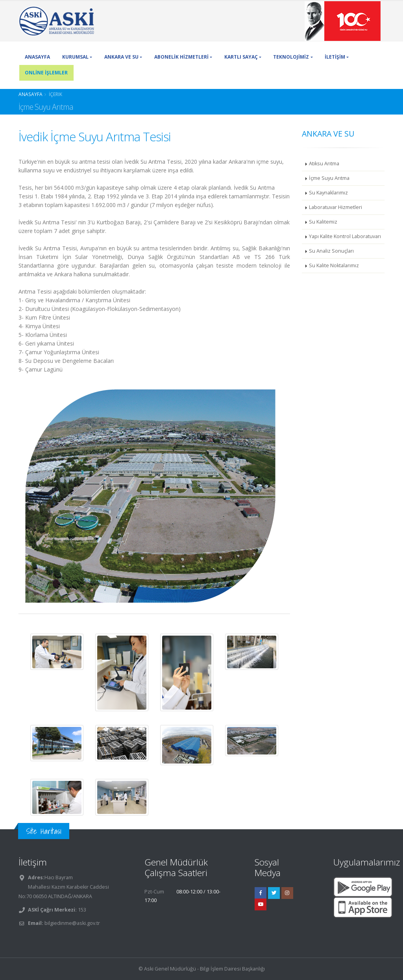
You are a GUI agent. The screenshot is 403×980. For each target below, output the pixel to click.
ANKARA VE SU (121, 57)
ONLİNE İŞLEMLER (46, 73)
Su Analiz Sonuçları (331, 251)
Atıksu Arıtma (324, 164)
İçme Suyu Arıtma (329, 178)
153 (81, 910)
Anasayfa (31, 94)
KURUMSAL (75, 57)
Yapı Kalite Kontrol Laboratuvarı (345, 236)
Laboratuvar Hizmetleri (336, 207)
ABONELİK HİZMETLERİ (181, 57)
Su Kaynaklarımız (328, 193)
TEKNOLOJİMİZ (291, 57)
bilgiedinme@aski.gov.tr (72, 923)
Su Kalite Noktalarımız (334, 265)
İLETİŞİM (335, 57)
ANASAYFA (37, 57)
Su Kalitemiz (323, 222)
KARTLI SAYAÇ (241, 57)
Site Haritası (44, 831)
